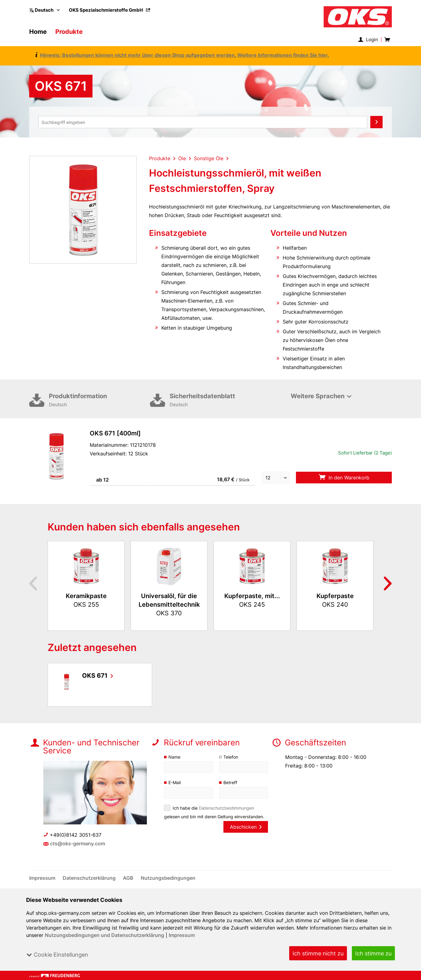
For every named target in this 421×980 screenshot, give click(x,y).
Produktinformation (99, 401)
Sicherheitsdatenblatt (220, 401)
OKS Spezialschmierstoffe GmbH (110, 10)
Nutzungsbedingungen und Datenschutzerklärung (105, 935)
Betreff (230, 782)
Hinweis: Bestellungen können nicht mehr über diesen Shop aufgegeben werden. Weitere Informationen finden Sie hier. (183, 55)
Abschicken (246, 827)
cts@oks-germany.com (78, 843)
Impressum (182, 935)
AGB (129, 878)
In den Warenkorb (344, 477)
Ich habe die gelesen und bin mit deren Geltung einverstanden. (215, 812)
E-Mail (175, 782)
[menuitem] (110, 10)
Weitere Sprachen (317, 396)
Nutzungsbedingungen (168, 878)
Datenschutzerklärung (90, 878)
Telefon (231, 757)
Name (174, 757)
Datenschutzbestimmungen (227, 808)
